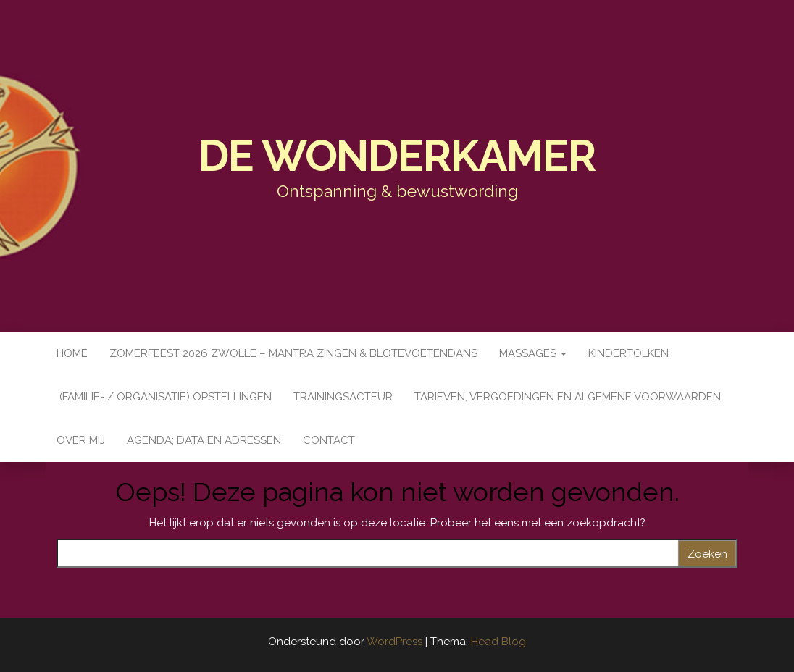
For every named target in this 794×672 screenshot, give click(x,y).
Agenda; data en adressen (204, 440)
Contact (329, 440)
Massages (533, 353)
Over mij (81, 440)
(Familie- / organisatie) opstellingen (164, 397)
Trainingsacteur (343, 397)
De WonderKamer (397, 156)
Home (72, 353)
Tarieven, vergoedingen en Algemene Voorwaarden (568, 397)
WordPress (394, 642)
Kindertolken (628, 353)
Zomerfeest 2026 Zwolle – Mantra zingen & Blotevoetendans (293, 353)
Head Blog (498, 642)
